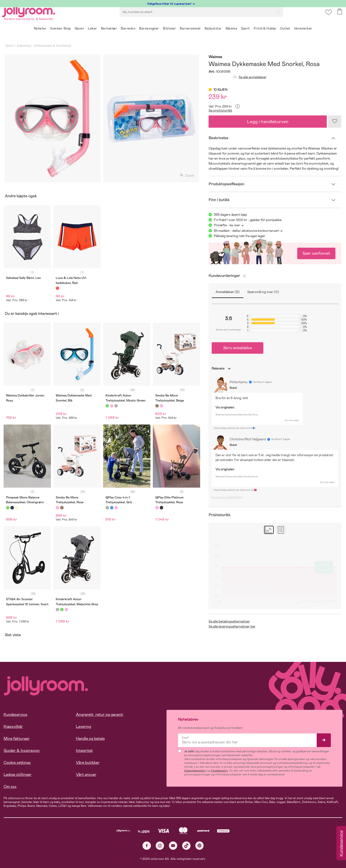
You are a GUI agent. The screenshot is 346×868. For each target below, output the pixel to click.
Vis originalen (225, 407)
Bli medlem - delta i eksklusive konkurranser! (246, 231)
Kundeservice (15, 715)
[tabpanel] (53, 118)
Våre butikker (88, 763)
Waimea (215, 57)
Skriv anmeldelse (238, 348)
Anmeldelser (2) (228, 292)
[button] (327, 18)
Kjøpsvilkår (13, 727)
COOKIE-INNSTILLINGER (93, 852)
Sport (9, 46)
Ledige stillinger (18, 775)
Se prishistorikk (220, 110)
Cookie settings (17, 763)
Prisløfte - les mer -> (229, 225)
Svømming (23, 46)
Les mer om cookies (26, 837)
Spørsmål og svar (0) (263, 292)
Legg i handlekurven (268, 122)
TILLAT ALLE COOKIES (37, 852)
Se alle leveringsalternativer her (232, 626)
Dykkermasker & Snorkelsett (52, 46)
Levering (83, 727)
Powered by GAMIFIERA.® (228, 498)
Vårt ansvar (86, 775)
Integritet (84, 751)
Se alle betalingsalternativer (229, 621)
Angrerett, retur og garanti (100, 715)
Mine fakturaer (17, 739)
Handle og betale (90, 739)
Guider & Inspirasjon (22, 751)
